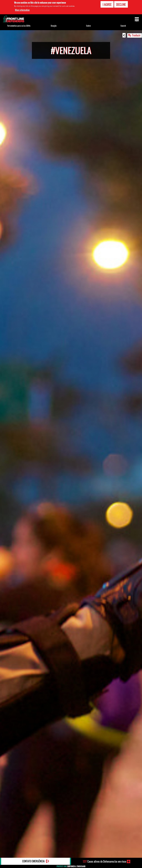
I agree (107, 4)
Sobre (88, 26)
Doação (54, 26)
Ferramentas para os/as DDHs (19, 26)
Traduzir (136, 35)
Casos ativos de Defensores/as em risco (105, 861)
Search (123, 26)
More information (22, 10)
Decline (121, 4)
